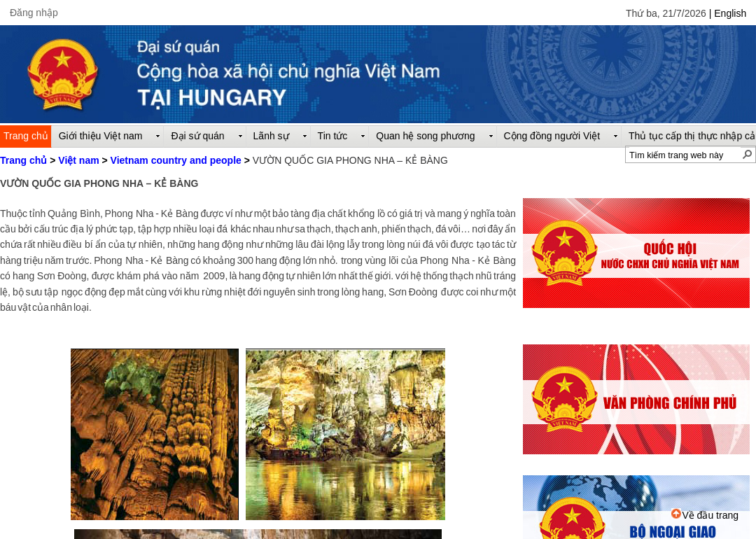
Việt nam (78, 160)
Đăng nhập (34, 13)
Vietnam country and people (176, 160)
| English (728, 13)
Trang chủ (23, 160)
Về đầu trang (705, 515)
